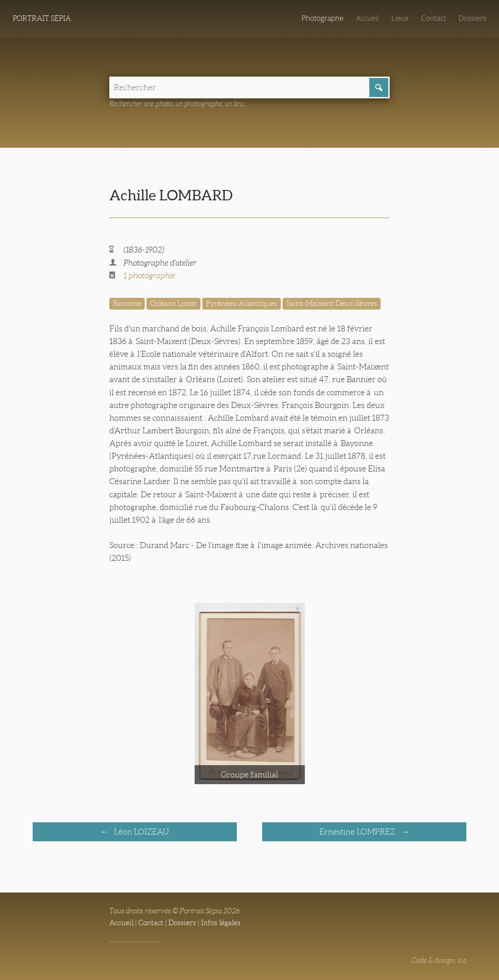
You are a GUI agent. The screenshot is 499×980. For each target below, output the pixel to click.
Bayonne (127, 303)
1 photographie (149, 276)
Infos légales (221, 923)
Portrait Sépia (42, 18)
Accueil (367, 18)
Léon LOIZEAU (141, 832)
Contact (433, 18)
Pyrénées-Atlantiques (242, 303)
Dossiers (472, 18)
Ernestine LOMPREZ (358, 832)
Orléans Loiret (174, 303)
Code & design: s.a (439, 960)
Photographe (323, 18)
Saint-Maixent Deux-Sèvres (332, 303)
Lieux (400, 18)
